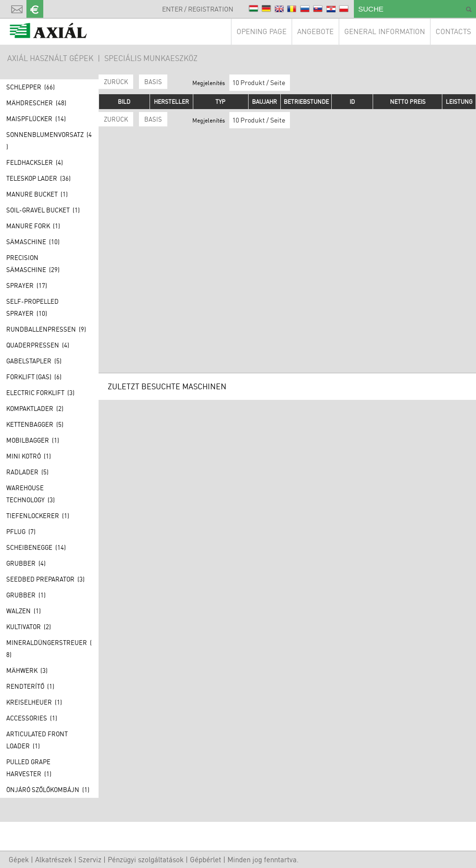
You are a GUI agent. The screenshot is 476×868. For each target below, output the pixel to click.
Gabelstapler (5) (34, 361)
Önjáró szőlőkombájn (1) (48, 790)
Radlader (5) (27, 472)
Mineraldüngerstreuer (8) (49, 649)
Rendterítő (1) (30, 686)
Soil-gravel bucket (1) (43, 210)
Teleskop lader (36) (38, 178)
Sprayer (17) (27, 285)
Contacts (453, 31)
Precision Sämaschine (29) (33, 264)
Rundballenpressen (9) (46, 329)
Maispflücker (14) (36, 119)
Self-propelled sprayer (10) (32, 307)
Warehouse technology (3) (31, 494)
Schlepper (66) (31, 87)
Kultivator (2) (29, 627)
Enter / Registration (198, 9)
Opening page (262, 31)
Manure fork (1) (33, 226)
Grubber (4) (26, 563)
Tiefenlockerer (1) (38, 516)
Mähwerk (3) (27, 670)
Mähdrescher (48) (36, 103)
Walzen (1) (24, 611)
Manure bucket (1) (37, 194)
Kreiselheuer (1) (34, 702)
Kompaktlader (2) (35, 409)
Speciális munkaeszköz (151, 58)
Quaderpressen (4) (38, 345)
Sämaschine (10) (33, 242)
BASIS (153, 82)
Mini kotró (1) (29, 456)
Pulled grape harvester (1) (29, 768)
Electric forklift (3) (40, 393)
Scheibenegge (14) (36, 547)
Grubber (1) (26, 595)
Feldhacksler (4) (35, 162)
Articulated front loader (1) (37, 740)
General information (385, 31)
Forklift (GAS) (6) (34, 377)
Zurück (116, 82)
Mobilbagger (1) (33, 440)
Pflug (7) (21, 532)
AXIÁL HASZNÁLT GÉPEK (50, 58)
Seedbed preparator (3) (45, 579)
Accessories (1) (32, 718)
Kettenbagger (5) (35, 424)
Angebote (315, 31)
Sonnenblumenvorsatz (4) (49, 141)
